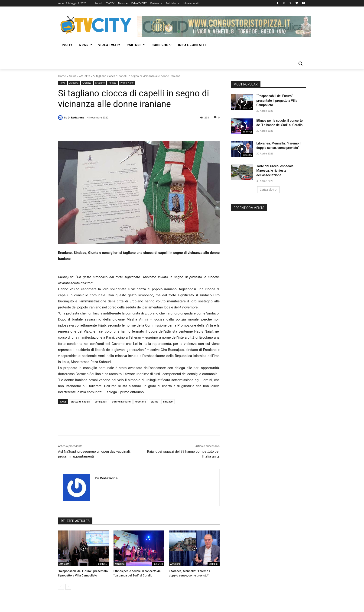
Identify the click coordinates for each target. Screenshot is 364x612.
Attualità (85, 76)
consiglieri (101, 401)
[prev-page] (61, 587)
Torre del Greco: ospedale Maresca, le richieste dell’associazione (275, 171)
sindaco (168, 401)
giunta (155, 401)
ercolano (141, 401)
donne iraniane (121, 401)
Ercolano (100, 83)
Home (62, 76)
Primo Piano (127, 83)
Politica (113, 83)
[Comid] (222, 27)
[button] (300, 63)
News (73, 76)
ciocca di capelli (81, 401)
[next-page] (68, 587)
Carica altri (268, 190)
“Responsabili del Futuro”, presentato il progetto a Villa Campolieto (277, 100)
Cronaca (87, 83)
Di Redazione (76, 117)
